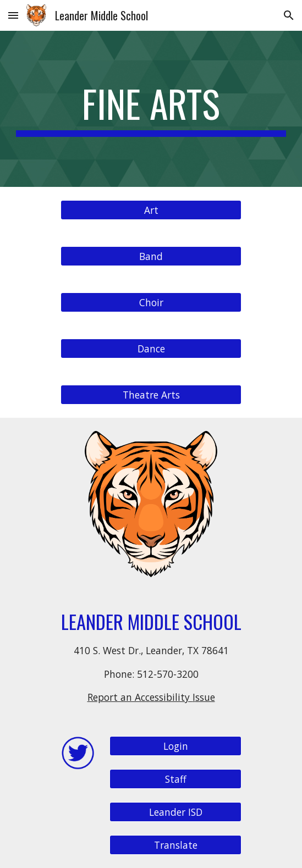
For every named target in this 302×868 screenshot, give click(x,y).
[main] (151, 109)
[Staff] (175, 779)
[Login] (175, 746)
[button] (13, 15)
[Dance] (151, 349)
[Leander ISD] (175, 812)
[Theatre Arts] (151, 395)
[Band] (151, 256)
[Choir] (151, 303)
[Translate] (175, 845)
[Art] (151, 210)
